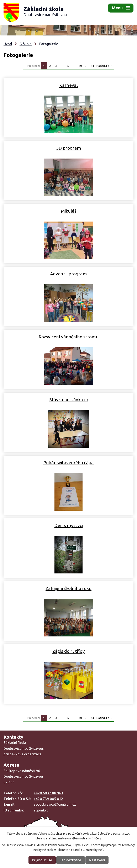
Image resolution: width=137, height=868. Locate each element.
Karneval (68, 85)
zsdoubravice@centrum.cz (55, 804)
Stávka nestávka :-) (69, 399)
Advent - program (68, 274)
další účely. (95, 838)
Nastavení (97, 860)
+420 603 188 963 (48, 793)
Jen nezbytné (71, 860)
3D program (69, 148)
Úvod (8, 44)
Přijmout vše (42, 860)
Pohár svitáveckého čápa (69, 462)
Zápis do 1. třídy (69, 651)
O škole (26, 44)
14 (92, 66)
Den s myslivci (69, 525)
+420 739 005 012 (48, 799)
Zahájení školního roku (68, 588)
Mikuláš (69, 211)
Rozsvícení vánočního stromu (69, 337)
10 (80, 66)
